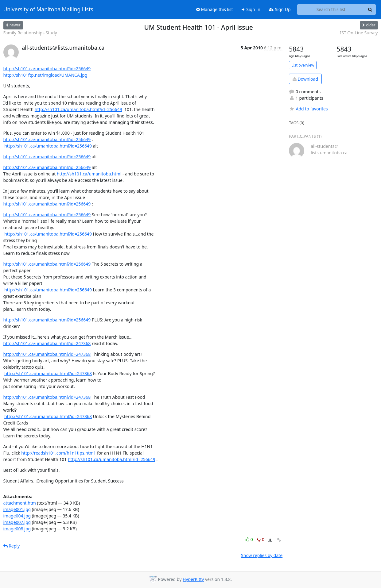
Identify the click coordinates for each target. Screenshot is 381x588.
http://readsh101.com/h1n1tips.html (58, 453)
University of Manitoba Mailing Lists (48, 10)
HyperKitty (193, 579)
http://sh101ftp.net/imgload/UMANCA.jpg (45, 75)
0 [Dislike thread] (261, 539)
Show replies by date (262, 555)
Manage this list (215, 9)
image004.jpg (17, 516)
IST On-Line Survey (359, 33)
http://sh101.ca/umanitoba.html (89, 174)
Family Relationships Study (30, 33)
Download (305, 79)
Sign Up (280, 9)
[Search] (370, 10)
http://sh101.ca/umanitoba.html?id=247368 (47, 343)
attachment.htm (20, 503)
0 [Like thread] (250, 539)
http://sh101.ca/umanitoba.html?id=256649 (47, 69)
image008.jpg (17, 529)
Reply (12, 546)
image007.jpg (17, 522)
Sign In (251, 9)
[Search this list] (331, 10)
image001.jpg (17, 509)
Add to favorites (308, 109)
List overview (303, 65)
